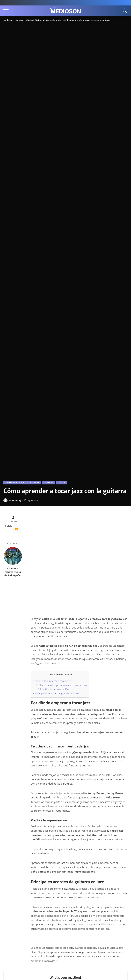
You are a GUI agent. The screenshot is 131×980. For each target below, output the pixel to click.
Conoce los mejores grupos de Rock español (13, 572)
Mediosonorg (15, 500)
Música (61, 483)
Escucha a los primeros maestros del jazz (62, 685)
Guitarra (48, 483)
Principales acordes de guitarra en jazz (56, 693)
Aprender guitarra (16, 483)
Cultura (35, 483)
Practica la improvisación (52, 689)
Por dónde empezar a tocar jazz (52, 681)
